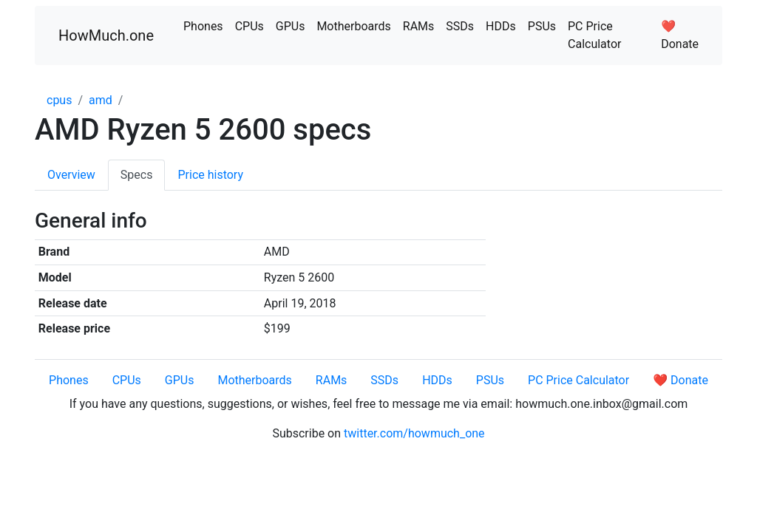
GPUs (291, 26)
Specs (137, 175)
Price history (210, 175)
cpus (59, 100)
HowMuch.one (106, 35)
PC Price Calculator (594, 35)
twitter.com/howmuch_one (414, 433)
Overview (71, 175)
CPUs (249, 26)
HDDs (501, 26)
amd (101, 100)
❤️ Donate (680, 35)
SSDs (460, 26)
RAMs (419, 26)
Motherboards (353, 26)
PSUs (542, 26)
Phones (203, 26)
